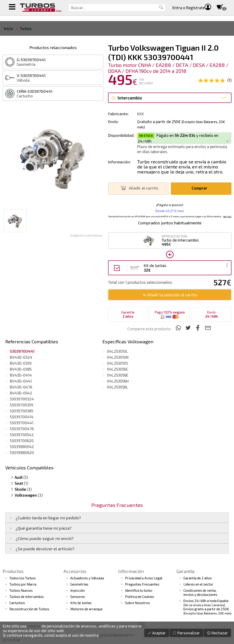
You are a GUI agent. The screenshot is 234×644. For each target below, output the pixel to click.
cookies (34, 626)
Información (131, 571)
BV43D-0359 (21, 363)
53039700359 (22, 405)
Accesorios (75, 571)
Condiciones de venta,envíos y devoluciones (200, 592)
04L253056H (118, 381)
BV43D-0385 (21, 369)
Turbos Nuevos (21, 590)
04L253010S (117, 363)
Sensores (78, 597)
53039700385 (22, 411)
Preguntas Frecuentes (142, 584)
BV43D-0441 (21, 381)
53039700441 (22, 423)
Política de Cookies (140, 597)
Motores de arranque (86, 609)
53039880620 (22, 452)
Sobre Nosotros (137, 603)
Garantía (185, 571)
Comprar (201, 188)
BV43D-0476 (21, 387)
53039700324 (22, 399)
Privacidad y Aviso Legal (144, 578)
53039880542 (22, 446)
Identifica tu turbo (139, 590)
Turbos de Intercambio (27, 597)
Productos (13, 571)
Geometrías (79, 584)
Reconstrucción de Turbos (29, 609)
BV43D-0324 (21, 357)
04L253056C (118, 369)
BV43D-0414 (21, 375)
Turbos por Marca (23, 584)
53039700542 (22, 435)
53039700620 (22, 440)
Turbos (26, 28)
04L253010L (117, 351)
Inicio (8, 28)
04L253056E (118, 375)
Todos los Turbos (23, 578)
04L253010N (118, 357)
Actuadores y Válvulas (87, 578)
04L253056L (118, 387)
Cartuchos (17, 603)
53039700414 (22, 417)
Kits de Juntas (81, 603)
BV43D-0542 (21, 393)
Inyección (78, 590)
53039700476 (22, 429)
